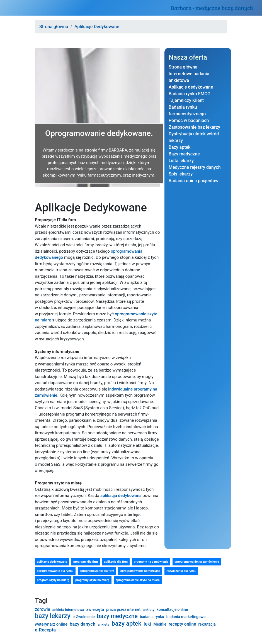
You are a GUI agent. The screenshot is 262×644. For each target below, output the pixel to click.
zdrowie (43, 609)
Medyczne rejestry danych (195, 167)
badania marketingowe (186, 617)
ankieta (103, 624)
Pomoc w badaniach (189, 120)
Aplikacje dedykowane (191, 87)
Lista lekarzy (181, 161)
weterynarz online (51, 624)
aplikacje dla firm (116, 562)
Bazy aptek (179, 147)
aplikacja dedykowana (121, 496)
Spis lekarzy (181, 174)
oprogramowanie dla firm (97, 571)
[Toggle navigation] (12, 8)
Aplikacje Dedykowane (97, 27)
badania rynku (152, 617)
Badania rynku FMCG (190, 94)
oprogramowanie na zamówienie (197, 562)
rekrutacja (207, 624)
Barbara (212, 8)
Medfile (160, 624)
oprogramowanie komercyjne (140, 571)
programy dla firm (86, 562)
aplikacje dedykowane (52, 562)
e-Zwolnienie (83, 617)
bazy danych (83, 624)
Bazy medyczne (184, 154)
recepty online (182, 624)
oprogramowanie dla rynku (55, 571)
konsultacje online (172, 609)
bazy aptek (126, 624)
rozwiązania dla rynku (181, 571)
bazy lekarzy (53, 616)
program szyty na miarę (53, 580)
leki (147, 624)
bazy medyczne (117, 616)
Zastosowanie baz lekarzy (194, 127)
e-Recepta (45, 630)
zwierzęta (95, 610)
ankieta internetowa (68, 610)
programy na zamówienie (151, 562)
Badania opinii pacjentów (194, 181)
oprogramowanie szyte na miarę (138, 580)
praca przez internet (123, 609)
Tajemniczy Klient (186, 100)
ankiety (149, 610)
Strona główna (54, 27)
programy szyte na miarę (92, 580)
